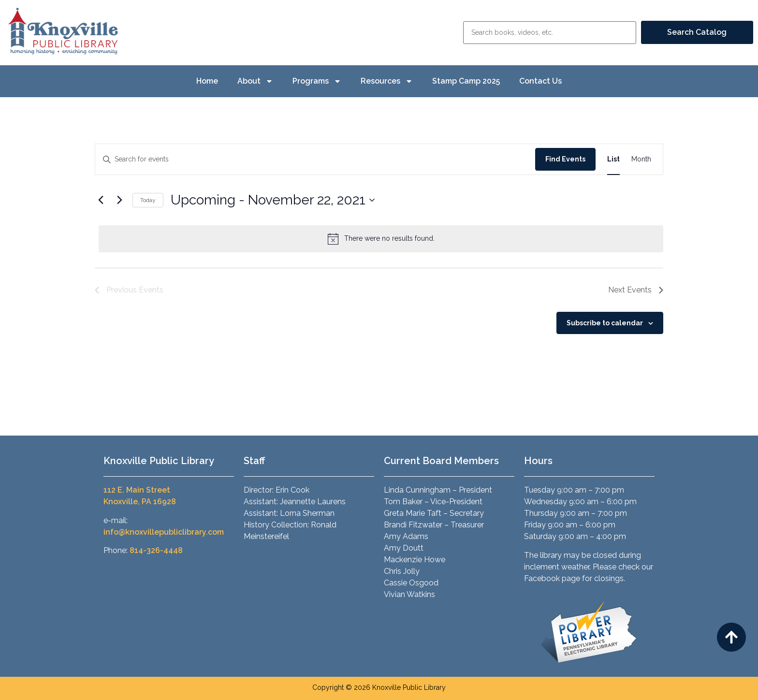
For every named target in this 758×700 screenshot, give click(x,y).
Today (148, 200)
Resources (387, 81)
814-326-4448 (156, 550)
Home (207, 81)
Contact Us (540, 81)
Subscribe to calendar (605, 323)
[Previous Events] (101, 200)
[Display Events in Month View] (641, 159)
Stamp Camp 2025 (466, 81)
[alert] (381, 239)
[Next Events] (119, 200)
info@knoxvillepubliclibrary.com (164, 532)
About (255, 81)
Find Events (565, 159)
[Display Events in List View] (613, 159)
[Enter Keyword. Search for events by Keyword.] (315, 159)
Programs (317, 81)
